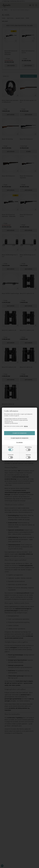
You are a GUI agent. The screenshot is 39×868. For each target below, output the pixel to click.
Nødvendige (11, 449)
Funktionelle (11, 456)
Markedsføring (28, 449)
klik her (26, 426)
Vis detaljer (19, 442)
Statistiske (28, 456)
